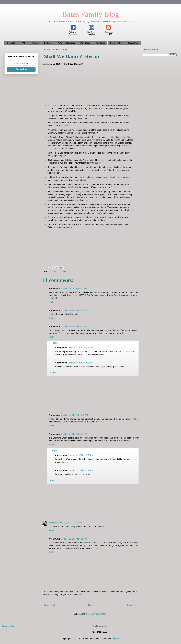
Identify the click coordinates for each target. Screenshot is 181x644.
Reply (51, 302)
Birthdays (48, 43)
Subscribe (21, 69)
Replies (55, 343)
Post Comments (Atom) (97, 614)
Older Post (132, 605)
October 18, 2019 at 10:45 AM (74, 415)
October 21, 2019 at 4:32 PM (80, 470)
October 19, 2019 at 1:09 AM (80, 363)
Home (91, 605)
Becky (52, 523)
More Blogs (85, 43)
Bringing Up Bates (58, 271)
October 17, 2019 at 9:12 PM (74, 289)
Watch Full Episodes (66, 43)
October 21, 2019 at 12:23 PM (69, 523)
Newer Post (50, 605)
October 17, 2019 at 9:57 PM (74, 326)
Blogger (115, 639)
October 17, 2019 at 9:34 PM (74, 310)
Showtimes (100, 43)
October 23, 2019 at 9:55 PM (74, 539)
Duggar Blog (133, 43)
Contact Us (12, 43)
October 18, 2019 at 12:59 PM (81, 348)
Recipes (35, 43)
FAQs (24, 43)
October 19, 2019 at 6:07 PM (74, 434)
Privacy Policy (116, 43)
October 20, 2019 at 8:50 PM (80, 455)
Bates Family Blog (91, 14)
